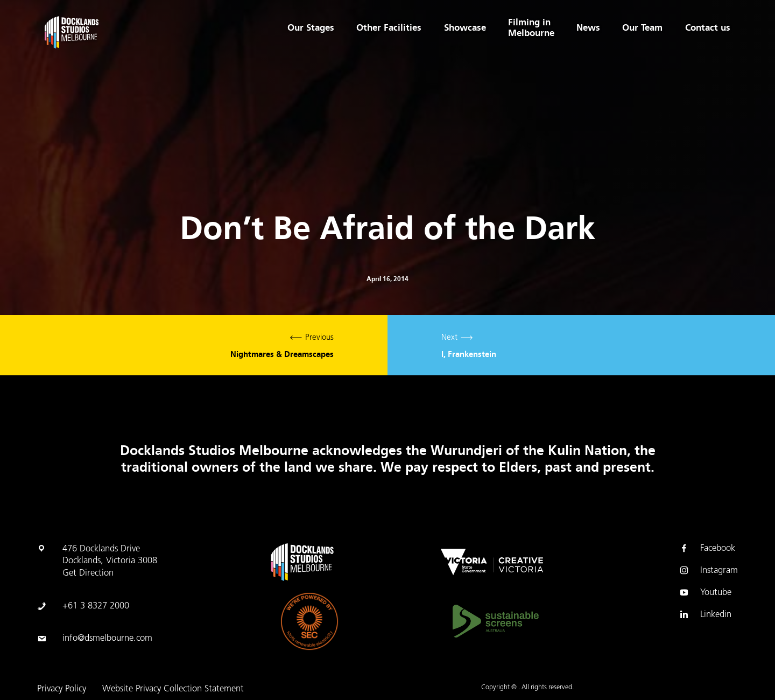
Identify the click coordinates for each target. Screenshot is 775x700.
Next (581, 345)
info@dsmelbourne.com (107, 639)
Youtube (705, 593)
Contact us (708, 28)
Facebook (707, 549)
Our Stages (310, 28)
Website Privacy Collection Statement (173, 689)
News (588, 28)
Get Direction (88, 573)
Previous (194, 345)
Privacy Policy (62, 689)
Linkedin (705, 615)
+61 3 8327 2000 (96, 606)
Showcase (464, 28)
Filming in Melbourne (531, 28)
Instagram (708, 571)
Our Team (642, 28)
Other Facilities (388, 28)
